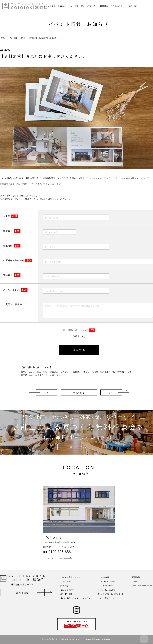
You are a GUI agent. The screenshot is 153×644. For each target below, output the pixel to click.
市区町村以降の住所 (18, 261)
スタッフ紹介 (107, 590)
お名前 (11, 216)
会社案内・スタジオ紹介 (112, 598)
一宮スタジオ (109, 602)
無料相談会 (134, 6)
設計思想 (64, 590)
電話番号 (12, 275)
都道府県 (12, 246)
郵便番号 (12, 231)
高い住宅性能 (66, 598)
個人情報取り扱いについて (79, 330)
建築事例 (104, 6)
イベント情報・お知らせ (55, 6)
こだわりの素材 (67, 594)
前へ (47, 397)
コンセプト (74, 6)
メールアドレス (15, 290)
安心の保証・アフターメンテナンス (76, 602)
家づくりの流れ (108, 586)
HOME (2, 38)
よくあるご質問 (108, 594)
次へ (111, 397)
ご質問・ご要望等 (13, 305)
